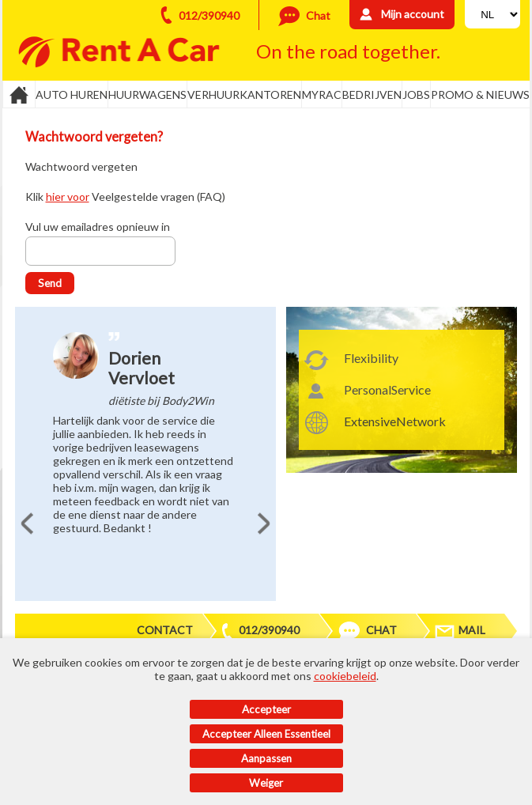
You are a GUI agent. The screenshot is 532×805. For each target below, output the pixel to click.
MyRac (322, 94)
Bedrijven (372, 94)
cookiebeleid (345, 676)
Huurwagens (147, 94)
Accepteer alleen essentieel (266, 734)
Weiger (266, 783)
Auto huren (72, 94)
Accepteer (266, 709)
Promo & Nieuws (480, 94)
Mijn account (413, 14)
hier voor (68, 197)
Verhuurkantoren (244, 94)
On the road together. (348, 51)
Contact (165, 630)
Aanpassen (266, 758)
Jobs (416, 94)
